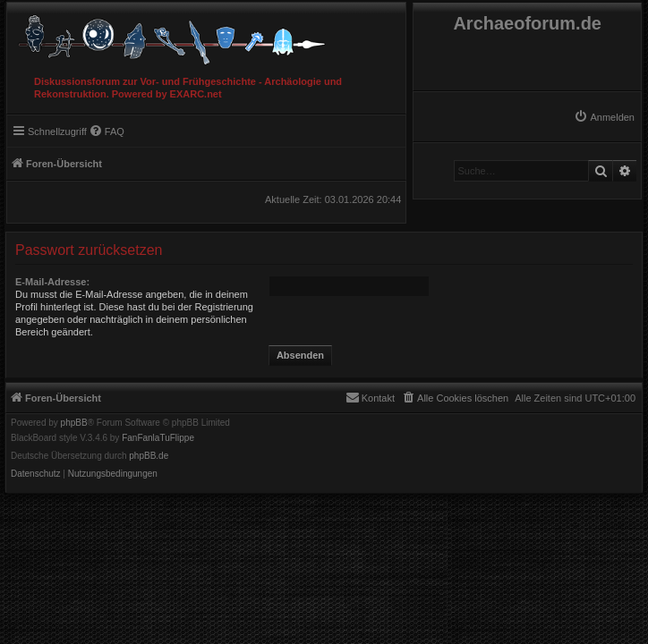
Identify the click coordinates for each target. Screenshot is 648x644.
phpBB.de (149, 456)
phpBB (74, 423)
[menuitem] (604, 117)
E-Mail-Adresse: (52, 282)
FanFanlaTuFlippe (158, 438)
